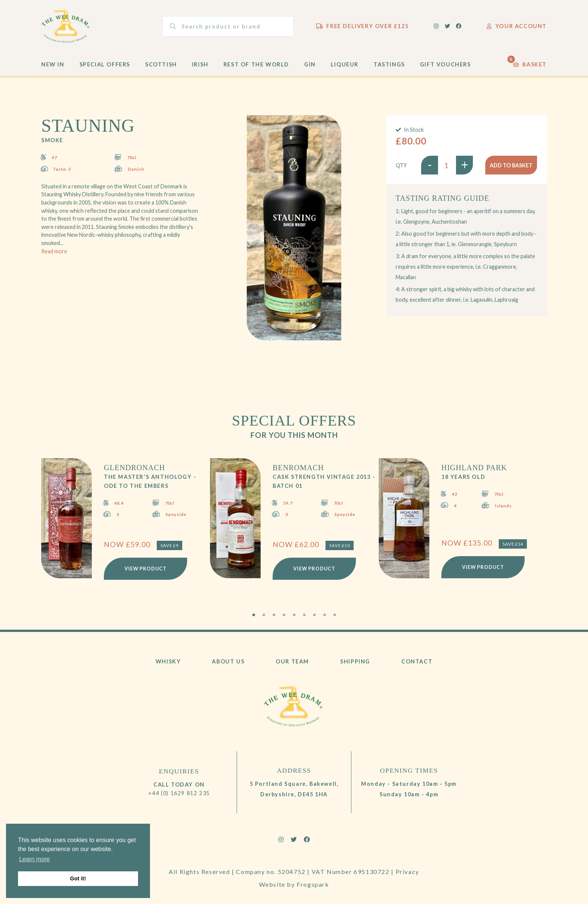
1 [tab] (254, 615)
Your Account (517, 26)
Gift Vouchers (445, 64)
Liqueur (345, 64)
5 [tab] (294, 615)
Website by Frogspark (294, 884)
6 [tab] (304, 615)
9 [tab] (335, 615)
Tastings (389, 64)
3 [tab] (274, 615)
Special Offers (105, 64)
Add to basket (511, 165)
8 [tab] (325, 615)
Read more (54, 251)
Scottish (161, 64)
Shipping (355, 661)
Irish (200, 64)
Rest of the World (256, 64)
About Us (228, 661)
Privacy (407, 872)
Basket (530, 62)
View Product (145, 569)
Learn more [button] (34, 859)
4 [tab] (284, 615)
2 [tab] (264, 615)
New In (53, 64)
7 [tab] (314, 615)
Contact (417, 661)
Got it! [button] (78, 878)
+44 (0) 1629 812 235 (179, 793)
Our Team (292, 661)
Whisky (168, 661)
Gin (310, 64)
